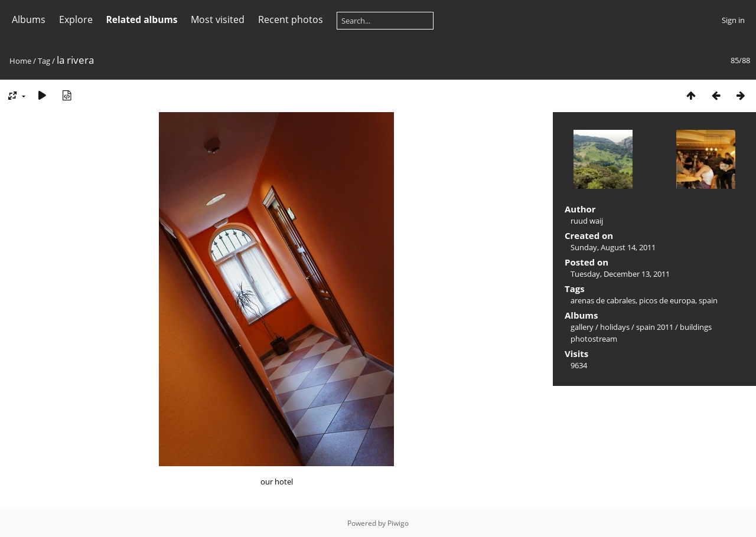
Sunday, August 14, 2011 (613, 247)
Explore (76, 19)
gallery (582, 327)
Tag (44, 61)
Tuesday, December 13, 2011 (620, 274)
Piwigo (398, 523)
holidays (615, 327)
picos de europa (667, 300)
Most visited (218, 19)
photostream (594, 339)
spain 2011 (655, 327)
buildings (696, 327)
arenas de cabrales (603, 300)
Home (20, 61)
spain (708, 300)
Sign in (733, 20)
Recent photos (291, 19)
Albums (29, 19)
